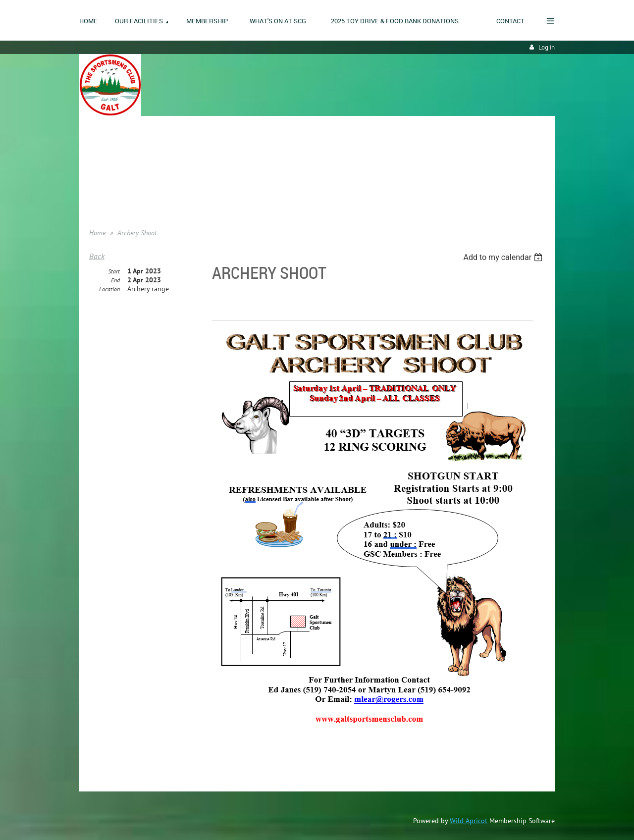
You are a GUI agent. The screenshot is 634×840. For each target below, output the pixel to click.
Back (97, 256)
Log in (547, 47)
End (115, 280)
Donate (100, 183)
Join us (99, 168)
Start (114, 271)
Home (98, 154)
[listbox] (504, 257)
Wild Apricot (469, 821)
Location (109, 289)
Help (96, 198)
